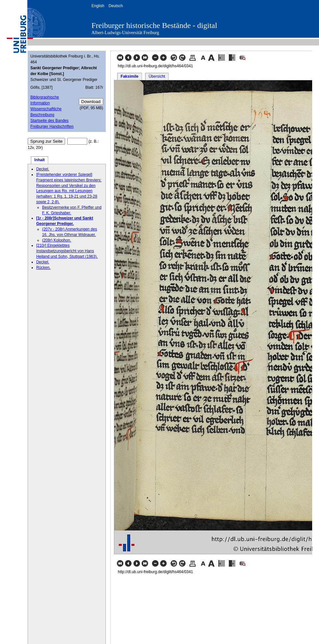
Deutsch (116, 6)
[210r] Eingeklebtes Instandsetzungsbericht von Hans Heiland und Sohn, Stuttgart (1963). (67, 251)
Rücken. (43, 268)
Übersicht (157, 76)
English (98, 6)
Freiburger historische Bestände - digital (154, 25)
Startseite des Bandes (49, 121)
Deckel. (43, 169)
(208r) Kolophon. (56, 240)
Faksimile (130, 76)
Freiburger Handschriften (52, 126)
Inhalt (40, 160)
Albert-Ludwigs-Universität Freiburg (125, 33)
